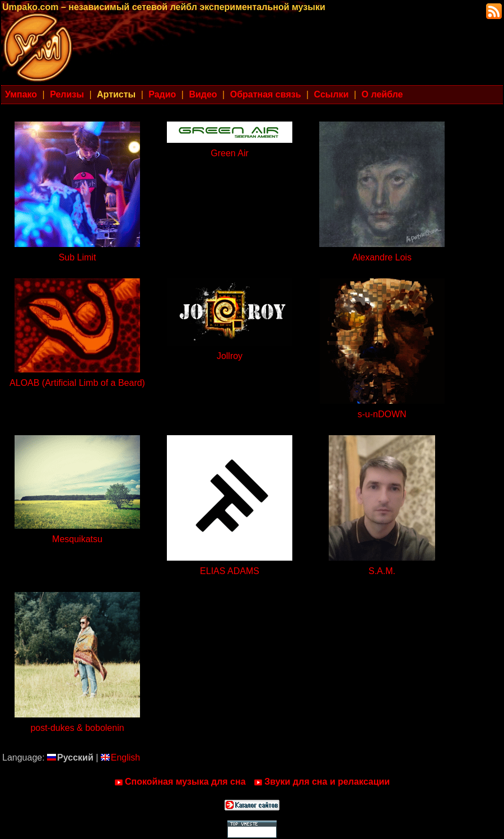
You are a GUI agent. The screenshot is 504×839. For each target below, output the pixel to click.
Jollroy (230, 356)
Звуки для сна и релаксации (322, 782)
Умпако (21, 94)
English (120, 758)
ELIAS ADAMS (230, 571)
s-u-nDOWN (382, 414)
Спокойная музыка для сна (180, 782)
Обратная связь (266, 94)
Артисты (116, 94)
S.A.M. (382, 571)
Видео (203, 94)
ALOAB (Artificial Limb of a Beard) (77, 383)
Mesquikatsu (77, 539)
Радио (162, 94)
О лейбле (382, 94)
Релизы (67, 94)
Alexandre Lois (382, 257)
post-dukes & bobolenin (77, 728)
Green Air (230, 153)
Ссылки (332, 94)
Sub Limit (78, 257)
